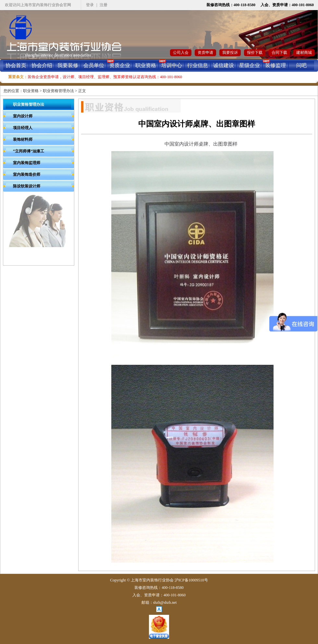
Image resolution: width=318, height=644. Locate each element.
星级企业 (250, 65)
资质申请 (205, 53)
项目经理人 (23, 128)
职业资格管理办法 (58, 91)
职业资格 (146, 65)
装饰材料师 (23, 139)
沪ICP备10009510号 (191, 580)
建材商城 (304, 53)
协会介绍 (42, 65)
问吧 (301, 65)
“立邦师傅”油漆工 (29, 151)
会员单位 (94, 65)
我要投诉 (230, 53)
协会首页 (16, 65)
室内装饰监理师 (27, 163)
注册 (104, 5)
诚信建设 (224, 65)
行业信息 (198, 65)
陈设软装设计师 (27, 186)
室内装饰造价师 (27, 174)
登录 (90, 5)
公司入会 (181, 53)
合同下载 (279, 53)
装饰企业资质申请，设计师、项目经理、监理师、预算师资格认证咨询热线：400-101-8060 (105, 77)
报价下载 (255, 53)
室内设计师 (23, 116)
